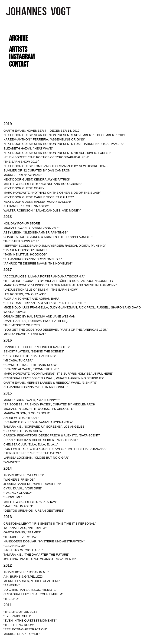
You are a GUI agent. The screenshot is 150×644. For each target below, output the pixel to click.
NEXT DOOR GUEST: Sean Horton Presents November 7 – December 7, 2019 (64, 135)
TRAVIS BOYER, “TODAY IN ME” (26, 572)
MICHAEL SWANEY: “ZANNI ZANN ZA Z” (32, 228)
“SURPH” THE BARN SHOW (23, 431)
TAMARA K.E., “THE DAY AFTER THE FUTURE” (36, 555)
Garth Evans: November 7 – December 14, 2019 (41, 131)
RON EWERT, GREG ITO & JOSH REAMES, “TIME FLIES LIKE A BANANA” (55, 449)
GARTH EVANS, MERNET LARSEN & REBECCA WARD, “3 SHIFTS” (50, 383)
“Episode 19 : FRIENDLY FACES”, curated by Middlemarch (49, 404)
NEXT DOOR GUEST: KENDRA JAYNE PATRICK (37, 179)
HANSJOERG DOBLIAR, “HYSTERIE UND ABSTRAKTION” (44, 541)
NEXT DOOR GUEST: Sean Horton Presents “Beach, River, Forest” (57, 153)
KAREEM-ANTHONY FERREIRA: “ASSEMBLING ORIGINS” (44, 139)
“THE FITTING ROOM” (19, 625)
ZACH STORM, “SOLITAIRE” (23, 550)
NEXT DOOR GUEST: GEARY (24, 188)
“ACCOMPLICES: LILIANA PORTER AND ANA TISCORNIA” (44, 276)
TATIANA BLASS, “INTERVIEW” (25, 528)
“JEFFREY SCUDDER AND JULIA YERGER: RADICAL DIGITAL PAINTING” (55, 246)
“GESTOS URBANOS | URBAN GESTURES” (34, 511)
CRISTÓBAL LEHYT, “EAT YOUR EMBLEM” (33, 594)
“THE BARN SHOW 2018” (21, 241)
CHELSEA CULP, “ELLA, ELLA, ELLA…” (31, 444)
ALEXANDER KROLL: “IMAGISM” (26, 206)
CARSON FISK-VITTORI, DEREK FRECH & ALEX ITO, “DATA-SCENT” (52, 435)
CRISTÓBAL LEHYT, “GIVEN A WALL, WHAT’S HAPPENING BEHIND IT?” (54, 378)
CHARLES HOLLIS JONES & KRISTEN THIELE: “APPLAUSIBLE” (48, 237)
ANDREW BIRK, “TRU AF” (21, 418)
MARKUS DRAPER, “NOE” (22, 634)
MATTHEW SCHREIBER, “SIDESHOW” (30, 502)
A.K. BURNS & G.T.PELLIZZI (23, 577)
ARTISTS (18, 50)
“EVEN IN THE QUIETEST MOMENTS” (30, 621)
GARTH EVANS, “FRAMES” (22, 532)
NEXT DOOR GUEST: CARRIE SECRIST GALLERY (39, 197)
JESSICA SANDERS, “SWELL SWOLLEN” (32, 484)
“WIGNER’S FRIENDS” (19, 480)
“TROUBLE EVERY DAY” (21, 537)
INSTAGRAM (22, 57)
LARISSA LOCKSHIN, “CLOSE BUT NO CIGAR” (36, 458)
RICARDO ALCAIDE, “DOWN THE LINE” (31, 369)
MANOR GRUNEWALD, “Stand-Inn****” (32, 400)
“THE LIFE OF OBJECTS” (21, 612)
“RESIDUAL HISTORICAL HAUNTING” (30, 356)
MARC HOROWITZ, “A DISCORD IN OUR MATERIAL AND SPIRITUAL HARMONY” (60, 285)
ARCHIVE (18, 39)
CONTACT (19, 64)
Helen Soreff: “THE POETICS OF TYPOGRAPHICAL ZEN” (46, 157)
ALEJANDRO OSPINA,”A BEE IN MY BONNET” (36, 387)
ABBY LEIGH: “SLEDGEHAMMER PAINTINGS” (36, 232)
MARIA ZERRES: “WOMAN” (23, 175)
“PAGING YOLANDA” (18, 493)
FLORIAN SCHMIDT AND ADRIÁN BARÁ (31, 299)
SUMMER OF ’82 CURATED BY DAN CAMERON (37, 170)
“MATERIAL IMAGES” (18, 506)
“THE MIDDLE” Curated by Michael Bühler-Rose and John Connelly (59, 281)
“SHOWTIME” (13, 497)
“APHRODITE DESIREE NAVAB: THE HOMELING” (38, 263)
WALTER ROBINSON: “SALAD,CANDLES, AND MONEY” (42, 210)
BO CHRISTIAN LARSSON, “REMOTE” (30, 590)
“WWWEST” (12, 462)
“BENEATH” (11, 585)
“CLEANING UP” (15, 546)
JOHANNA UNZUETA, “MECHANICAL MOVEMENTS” (40, 559)
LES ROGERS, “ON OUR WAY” (25, 294)
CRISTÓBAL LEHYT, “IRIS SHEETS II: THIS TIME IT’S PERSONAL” (50, 524)
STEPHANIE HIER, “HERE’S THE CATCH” (32, 453)
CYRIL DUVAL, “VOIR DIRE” (23, 488)
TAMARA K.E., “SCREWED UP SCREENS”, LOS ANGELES (44, 427)
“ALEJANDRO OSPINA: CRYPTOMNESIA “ (33, 259)
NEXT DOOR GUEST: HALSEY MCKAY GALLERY (38, 202)
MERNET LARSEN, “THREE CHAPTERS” (32, 581)
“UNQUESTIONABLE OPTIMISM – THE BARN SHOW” (41, 290)
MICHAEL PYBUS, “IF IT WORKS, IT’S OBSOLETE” (39, 409)
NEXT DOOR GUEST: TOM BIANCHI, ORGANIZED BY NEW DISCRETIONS (55, 166)
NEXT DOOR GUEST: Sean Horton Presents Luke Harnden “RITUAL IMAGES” (64, 144)
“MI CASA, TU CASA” (18, 360)
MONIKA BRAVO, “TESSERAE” (25, 334)
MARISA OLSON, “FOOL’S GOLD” (27, 413)
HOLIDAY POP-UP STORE (22, 223)
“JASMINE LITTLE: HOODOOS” (25, 254)
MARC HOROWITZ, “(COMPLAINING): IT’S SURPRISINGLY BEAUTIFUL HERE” (58, 374)
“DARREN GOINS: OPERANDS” (25, 250)
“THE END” (11, 599)
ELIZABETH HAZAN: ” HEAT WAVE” (28, 148)
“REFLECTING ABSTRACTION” (25, 629)
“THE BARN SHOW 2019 (21, 162)
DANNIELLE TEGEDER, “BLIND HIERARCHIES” (37, 347)
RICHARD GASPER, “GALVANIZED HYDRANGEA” (38, 422)
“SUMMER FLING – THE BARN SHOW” (30, 365)
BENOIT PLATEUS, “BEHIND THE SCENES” (34, 351)
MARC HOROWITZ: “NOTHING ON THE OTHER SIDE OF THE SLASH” (52, 193)
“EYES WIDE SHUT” (17, 616)
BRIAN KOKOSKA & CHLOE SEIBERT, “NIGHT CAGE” (41, 440)
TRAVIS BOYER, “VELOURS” (24, 475)
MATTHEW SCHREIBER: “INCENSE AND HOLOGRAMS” (42, 184)
